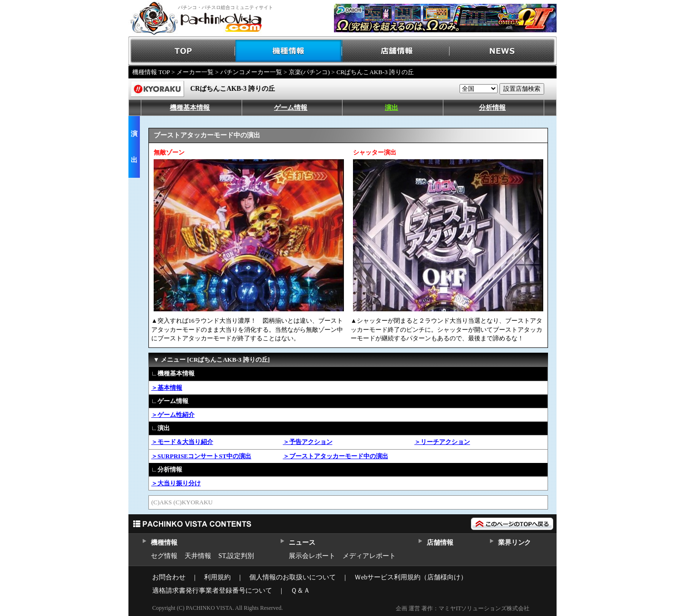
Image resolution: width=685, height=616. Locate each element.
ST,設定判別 (236, 556)
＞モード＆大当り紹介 (182, 442)
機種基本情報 (190, 108)
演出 (391, 108)
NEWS (503, 51)
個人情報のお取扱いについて (293, 577)
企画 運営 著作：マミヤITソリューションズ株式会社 (463, 608)
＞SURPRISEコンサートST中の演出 (201, 456)
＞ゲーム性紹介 (173, 415)
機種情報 (289, 51)
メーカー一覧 (195, 72)
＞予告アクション (308, 442)
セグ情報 (164, 556)
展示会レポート (312, 556)
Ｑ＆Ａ (300, 591)
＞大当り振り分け (176, 483)
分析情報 (492, 108)
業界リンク (514, 543)
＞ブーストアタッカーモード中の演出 (336, 456)
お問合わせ (169, 577)
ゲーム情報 (291, 108)
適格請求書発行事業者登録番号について (212, 591)
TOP (182, 51)
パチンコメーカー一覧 (251, 72)
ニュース (302, 543)
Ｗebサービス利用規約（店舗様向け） (411, 577)
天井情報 (198, 556)
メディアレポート (369, 556)
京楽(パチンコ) (309, 72)
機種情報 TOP (151, 72)
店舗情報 (396, 51)
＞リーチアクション (442, 442)
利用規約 (217, 577)
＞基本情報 (167, 388)
